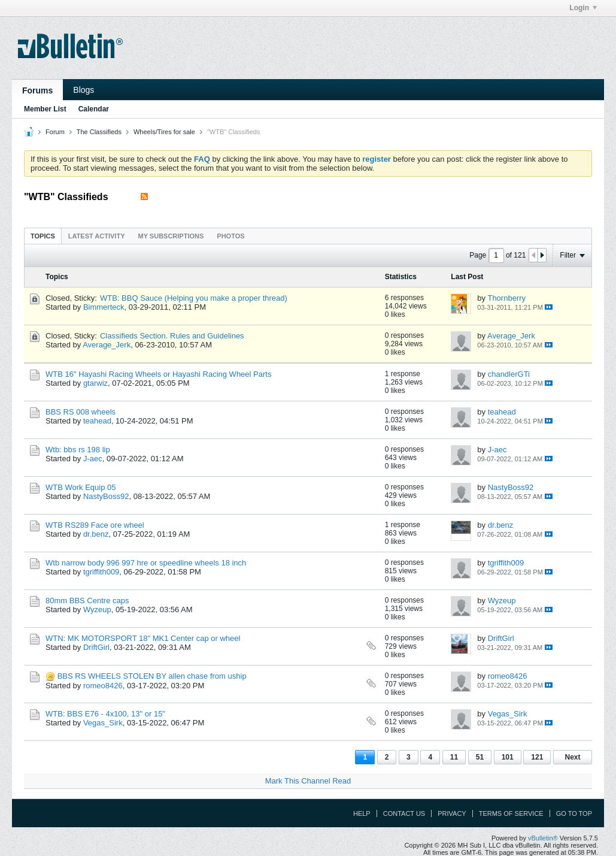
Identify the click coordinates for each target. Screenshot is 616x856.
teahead (97, 421)
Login (583, 8)
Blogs (84, 90)
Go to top (574, 813)
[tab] (43, 236)
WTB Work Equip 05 (81, 487)
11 (454, 757)
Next (572, 757)
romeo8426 (103, 686)
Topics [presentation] (43, 236)
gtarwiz (95, 383)
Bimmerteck (104, 307)
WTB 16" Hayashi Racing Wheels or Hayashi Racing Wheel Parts (158, 374)
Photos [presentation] (230, 236)
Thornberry (506, 298)
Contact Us (404, 813)
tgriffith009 (101, 572)
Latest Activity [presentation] (97, 236)
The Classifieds (99, 132)
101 (508, 757)
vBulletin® (543, 838)
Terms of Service (511, 813)
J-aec (93, 459)
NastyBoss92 (106, 496)
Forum (55, 132)
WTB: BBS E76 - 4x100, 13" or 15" (105, 714)
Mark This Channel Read (308, 781)
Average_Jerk (107, 345)
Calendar (94, 109)
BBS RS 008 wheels (81, 412)
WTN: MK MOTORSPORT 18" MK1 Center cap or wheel (143, 638)
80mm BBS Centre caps (87, 601)
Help (362, 813)
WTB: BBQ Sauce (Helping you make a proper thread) (194, 298)
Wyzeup (97, 610)
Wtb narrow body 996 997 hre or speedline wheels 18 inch (146, 563)
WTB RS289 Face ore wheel (95, 525)
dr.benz (96, 534)
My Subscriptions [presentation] (171, 236)
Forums (37, 90)
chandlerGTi (509, 374)
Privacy (452, 813)
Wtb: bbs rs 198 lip (78, 450)
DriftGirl (96, 647)
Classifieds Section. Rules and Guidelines (172, 336)
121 (537, 757)
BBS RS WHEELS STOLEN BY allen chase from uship (152, 676)
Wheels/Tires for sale (164, 132)
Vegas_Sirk (103, 723)
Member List (45, 109)
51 (480, 757)
